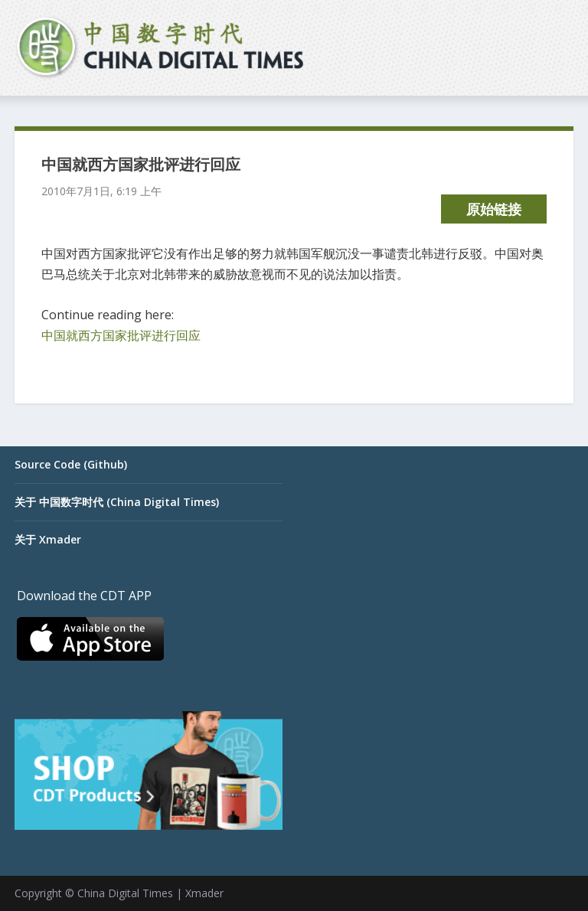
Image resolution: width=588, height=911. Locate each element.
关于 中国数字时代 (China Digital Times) (117, 502)
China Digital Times (125, 893)
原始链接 (494, 209)
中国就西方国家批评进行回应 (121, 335)
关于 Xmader (48, 539)
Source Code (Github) (71, 464)
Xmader (204, 893)
